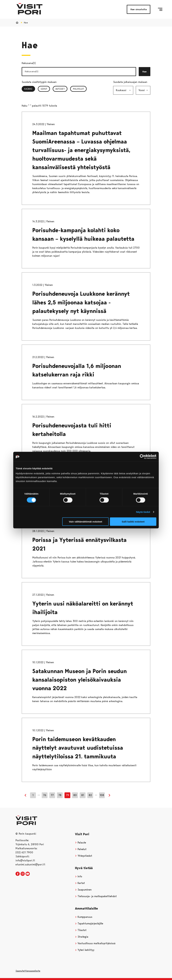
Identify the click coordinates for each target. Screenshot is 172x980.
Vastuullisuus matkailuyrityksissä (95, 943)
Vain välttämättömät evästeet (86, 522)
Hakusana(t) (29, 63)
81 (83, 795)
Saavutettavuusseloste (28, 971)
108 (102, 795)
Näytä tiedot (143, 512)
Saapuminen (83, 890)
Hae (145, 72)
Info (79, 876)
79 (67, 795)
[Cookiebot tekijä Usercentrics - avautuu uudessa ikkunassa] (142, 457)
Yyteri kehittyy (85, 950)
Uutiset (60, 89)
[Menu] (160, 9)
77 (52, 795)
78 (60, 795)
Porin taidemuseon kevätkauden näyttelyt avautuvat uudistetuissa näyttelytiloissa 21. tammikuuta (78, 748)
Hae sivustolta (139, 9)
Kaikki (30, 89)
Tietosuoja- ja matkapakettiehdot (96, 896)
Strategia (82, 937)
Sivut (44, 89)
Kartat (80, 883)
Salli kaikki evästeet (133, 522)
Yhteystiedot (84, 856)
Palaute (81, 843)
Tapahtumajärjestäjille (89, 923)
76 (45, 795)
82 (90, 795)
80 (75, 795)
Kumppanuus (84, 917)
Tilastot (81, 930)
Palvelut (78, 89)
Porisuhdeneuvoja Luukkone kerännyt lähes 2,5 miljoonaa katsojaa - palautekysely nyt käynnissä (81, 302)
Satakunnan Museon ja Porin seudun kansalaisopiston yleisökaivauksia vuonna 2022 (80, 680)
